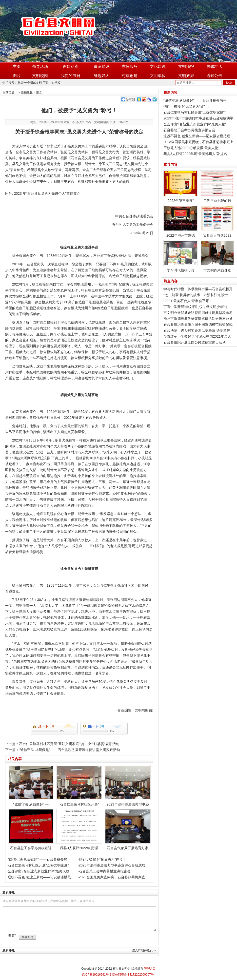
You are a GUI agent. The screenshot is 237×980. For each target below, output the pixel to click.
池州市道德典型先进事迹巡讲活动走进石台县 (198, 319)
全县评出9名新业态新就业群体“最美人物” (195, 124)
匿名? (12, 935)
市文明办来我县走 (217, 256)
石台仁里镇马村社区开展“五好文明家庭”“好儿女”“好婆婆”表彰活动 (69, 744)
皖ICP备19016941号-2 (97, 975)
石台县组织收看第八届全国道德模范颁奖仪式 (198, 325)
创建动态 (71, 67)
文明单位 (158, 76)
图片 (17, 76)
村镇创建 (130, 76)
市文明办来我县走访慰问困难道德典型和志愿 (198, 313)
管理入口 (150, 969)
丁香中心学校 (52, 83)
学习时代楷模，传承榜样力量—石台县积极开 (198, 289)
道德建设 (101, 67)
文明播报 (186, 67)
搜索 (229, 83)
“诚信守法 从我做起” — (31, 786)
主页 (17, 67)
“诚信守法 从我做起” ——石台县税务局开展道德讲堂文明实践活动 (69, 750)
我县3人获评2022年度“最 (79, 829)
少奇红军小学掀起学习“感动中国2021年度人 (197, 336)
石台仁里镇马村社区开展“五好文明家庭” (38, 865)
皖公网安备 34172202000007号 (133, 975)
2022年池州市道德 (181, 221)
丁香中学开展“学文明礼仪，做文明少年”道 (196, 307)
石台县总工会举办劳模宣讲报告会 (105, 871)
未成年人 (215, 67)
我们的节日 (71, 76)
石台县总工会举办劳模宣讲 (31, 829)
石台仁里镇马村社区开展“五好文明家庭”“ (195, 112)
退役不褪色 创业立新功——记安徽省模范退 (197, 136)
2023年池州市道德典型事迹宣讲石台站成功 (112, 865)
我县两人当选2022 (217, 221)
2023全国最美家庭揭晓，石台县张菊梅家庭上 (198, 142)
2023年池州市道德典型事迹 (128, 786)
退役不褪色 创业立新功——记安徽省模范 (39, 877)
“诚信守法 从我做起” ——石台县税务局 (37, 859)
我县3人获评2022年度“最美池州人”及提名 (195, 154)
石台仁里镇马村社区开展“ (79, 786)
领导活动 (40, 67)
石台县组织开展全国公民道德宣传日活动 (195, 342)
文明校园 (40, 76)
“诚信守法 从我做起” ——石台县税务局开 (195, 100)
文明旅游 (186, 76)
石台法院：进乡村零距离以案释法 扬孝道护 (197, 330)
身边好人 (101, 76)
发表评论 (27, 937)
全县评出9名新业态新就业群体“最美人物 (39, 871)
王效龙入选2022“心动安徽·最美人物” (191, 148)
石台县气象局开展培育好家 (128, 829)
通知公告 (214, 76)
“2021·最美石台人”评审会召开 (186, 301)
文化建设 (158, 67)
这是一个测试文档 (30, 83)
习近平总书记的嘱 (217, 186)
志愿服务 (130, 67)
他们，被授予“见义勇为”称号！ (102, 859)
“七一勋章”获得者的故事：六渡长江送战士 (196, 295)
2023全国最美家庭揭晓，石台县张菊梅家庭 (112, 877)
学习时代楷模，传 (181, 256)
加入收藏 (227, 3)
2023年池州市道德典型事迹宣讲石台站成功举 (198, 118)
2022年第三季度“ (181, 186)
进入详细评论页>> (144, 950)
